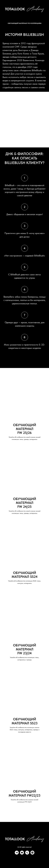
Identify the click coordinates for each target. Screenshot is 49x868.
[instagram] (32, 854)
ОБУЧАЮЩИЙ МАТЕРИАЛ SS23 (25, 721)
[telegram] (17, 854)
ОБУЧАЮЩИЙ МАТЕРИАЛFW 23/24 (25, 649)
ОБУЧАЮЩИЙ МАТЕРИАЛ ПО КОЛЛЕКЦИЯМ (25, 23)
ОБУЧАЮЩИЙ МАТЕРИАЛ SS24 (25, 575)
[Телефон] (27, 854)
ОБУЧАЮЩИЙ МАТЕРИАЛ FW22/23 (24, 793)
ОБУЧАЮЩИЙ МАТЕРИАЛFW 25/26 (25, 429)
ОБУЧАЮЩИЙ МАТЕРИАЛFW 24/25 (25, 503)
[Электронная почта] (22, 854)
